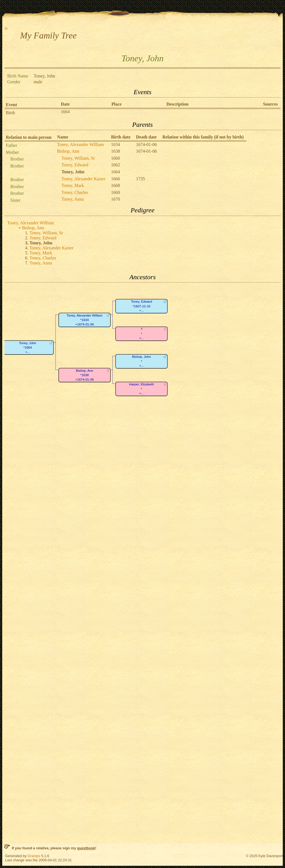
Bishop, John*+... (142, 361)
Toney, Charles (75, 192)
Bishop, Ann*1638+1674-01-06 (85, 375)
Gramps (34, 856)
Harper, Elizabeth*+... (142, 389)
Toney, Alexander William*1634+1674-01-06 (84, 320)
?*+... (141, 334)
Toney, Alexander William (80, 144)
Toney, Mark (73, 185)
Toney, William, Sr (78, 158)
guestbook (86, 848)
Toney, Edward (75, 165)
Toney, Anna (73, 199)
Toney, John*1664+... (28, 347)
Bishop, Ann (68, 151)
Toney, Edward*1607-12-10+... (141, 306)
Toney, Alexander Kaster (83, 179)
